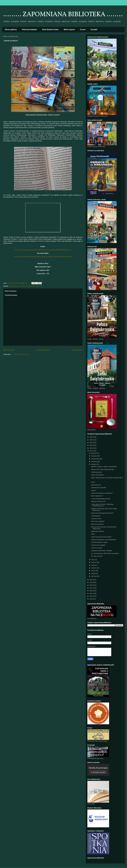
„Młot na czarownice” (97, 524)
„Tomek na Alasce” (97, 548)
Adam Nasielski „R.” (97, 496)
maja (93, 565)
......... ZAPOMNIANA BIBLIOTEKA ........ (63, 15)
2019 (91, 582)
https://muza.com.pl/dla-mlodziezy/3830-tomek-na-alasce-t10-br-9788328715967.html (43, 250)
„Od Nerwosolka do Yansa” (99, 542)
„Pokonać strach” (96, 519)
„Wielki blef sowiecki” (97, 531)
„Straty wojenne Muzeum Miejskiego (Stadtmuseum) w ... (102, 505)
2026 (91, 437)
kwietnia (94, 568)
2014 (91, 596)
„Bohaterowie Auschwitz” (99, 488)
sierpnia (94, 464)
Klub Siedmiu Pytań (50, 30)
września (94, 461)
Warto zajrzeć (69, 30)
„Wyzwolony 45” (96, 485)
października (95, 459)
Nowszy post (9, 350)
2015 (91, 593)
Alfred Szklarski (14, 286)
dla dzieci (22, 286)
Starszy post (77, 350)
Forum (83, 30)
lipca (93, 560)
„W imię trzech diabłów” (98, 545)
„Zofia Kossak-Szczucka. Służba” (101, 537)
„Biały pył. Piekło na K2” (98, 501)
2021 (91, 451)
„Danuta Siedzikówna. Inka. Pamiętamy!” (104, 540)
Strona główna (11, 30)
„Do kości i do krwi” (97, 556)
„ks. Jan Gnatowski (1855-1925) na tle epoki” (105, 553)
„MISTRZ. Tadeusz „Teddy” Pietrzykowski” (104, 467)
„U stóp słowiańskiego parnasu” (101, 499)
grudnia (94, 453)
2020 (91, 580)
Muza (37, 286)
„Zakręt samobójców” (97, 475)
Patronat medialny (29, 30)
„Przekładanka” (96, 516)
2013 (91, 599)
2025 (91, 440)
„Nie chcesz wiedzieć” (98, 521)
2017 (91, 588)
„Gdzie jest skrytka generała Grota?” (102, 513)
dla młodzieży (30, 286)
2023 (91, 445)
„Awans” (93, 490)
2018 (91, 585)
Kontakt (94, 30)
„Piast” (93, 534)
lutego (93, 573)
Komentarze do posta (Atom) (20, 354)
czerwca (94, 562)
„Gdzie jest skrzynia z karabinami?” (102, 493)
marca (93, 571)
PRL (41, 286)
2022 (91, 448)
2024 (91, 443)
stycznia (94, 576)
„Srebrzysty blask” (96, 472)
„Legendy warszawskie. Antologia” (102, 551)
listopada (94, 456)
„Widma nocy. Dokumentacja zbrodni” (103, 469)
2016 (91, 591)
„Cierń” (93, 482)
